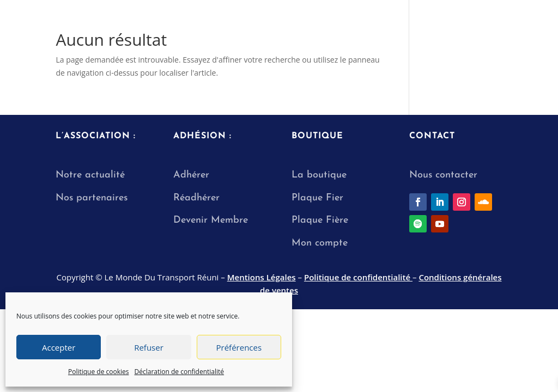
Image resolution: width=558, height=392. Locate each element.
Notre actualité (90, 175)
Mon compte (320, 243)
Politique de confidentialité (358, 277)
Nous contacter (443, 175)
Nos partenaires (92, 198)
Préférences (239, 347)
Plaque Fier (317, 198)
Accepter (59, 347)
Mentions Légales (262, 277)
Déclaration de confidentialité (180, 372)
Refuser (149, 347)
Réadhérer (198, 198)
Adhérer (191, 175)
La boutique (319, 175)
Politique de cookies (99, 372)
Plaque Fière (320, 220)
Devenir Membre (211, 220)
